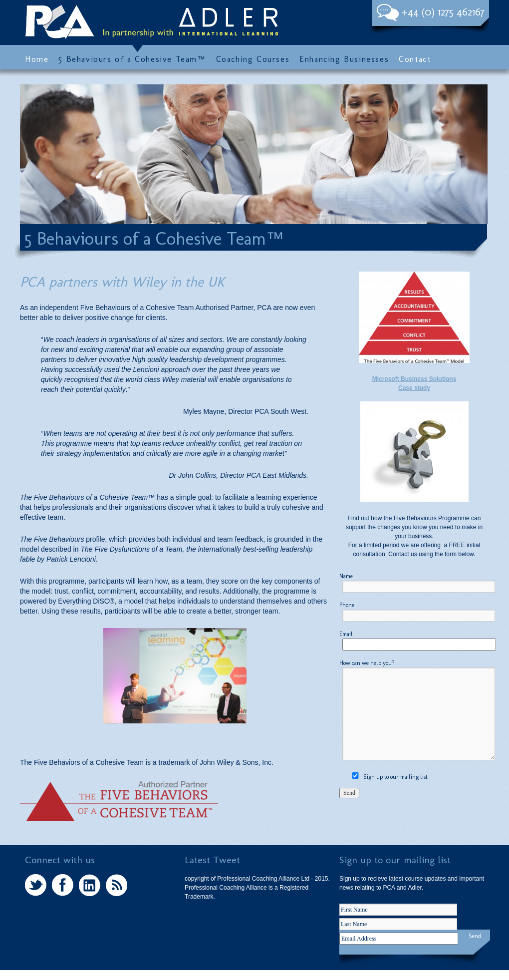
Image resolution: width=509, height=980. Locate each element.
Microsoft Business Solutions (414, 379)
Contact (415, 59)
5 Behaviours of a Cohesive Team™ (132, 59)
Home (37, 59)
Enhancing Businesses (344, 59)
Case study (414, 388)
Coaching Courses (253, 59)
